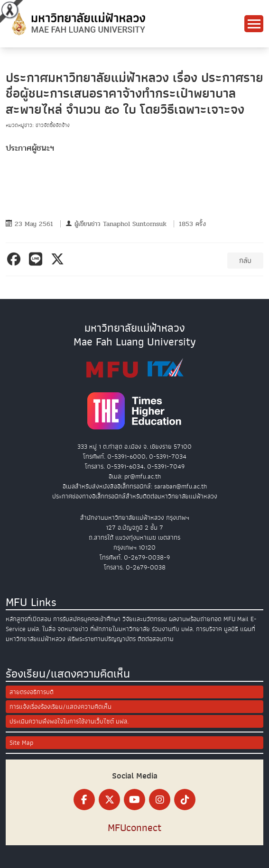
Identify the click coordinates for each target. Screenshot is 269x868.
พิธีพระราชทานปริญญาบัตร (102, 639)
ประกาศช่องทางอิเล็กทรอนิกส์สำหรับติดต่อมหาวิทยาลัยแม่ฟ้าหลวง (135, 496)
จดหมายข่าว (73, 629)
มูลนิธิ (231, 629)
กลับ (245, 261)
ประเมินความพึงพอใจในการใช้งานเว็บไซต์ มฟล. (69, 721)
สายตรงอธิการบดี (32, 692)
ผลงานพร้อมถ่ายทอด (195, 619)
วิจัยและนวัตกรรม (145, 619)
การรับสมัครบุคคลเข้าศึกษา (87, 619)
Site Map (21, 743)
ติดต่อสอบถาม (156, 639)
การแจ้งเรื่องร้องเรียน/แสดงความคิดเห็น (60, 707)
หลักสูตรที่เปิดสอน (28, 619)
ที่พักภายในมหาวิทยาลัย (120, 629)
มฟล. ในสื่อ (42, 629)
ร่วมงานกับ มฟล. (173, 629)
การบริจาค (209, 629)
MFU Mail (236, 619)
